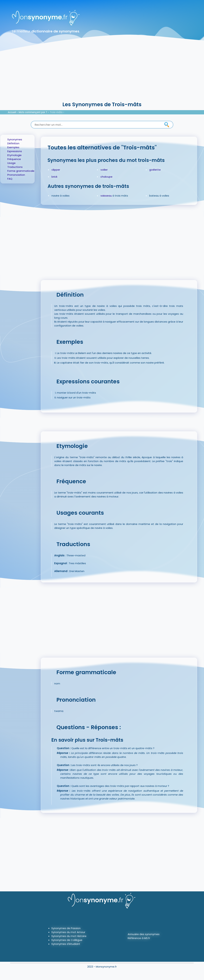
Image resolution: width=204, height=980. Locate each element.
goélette (155, 170)
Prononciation (16, 175)
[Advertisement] (102, 75)
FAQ (10, 179)
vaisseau (106, 196)
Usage (11, 163)
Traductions (15, 167)
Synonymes (15, 139)
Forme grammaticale (21, 171)
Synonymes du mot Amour (68, 932)
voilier (104, 170)
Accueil (12, 112)
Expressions (15, 151)
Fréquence (14, 159)
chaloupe (106, 177)
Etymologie (14, 155)
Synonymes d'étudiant (66, 944)
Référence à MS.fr (139, 938)
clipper (56, 170)
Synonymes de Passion (66, 928)
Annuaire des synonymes (144, 934)
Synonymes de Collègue (67, 940)
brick (54, 177)
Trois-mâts (56, 112)
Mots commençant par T (33, 112)
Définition (13, 143)
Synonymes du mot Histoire (69, 936)
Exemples (13, 147)
